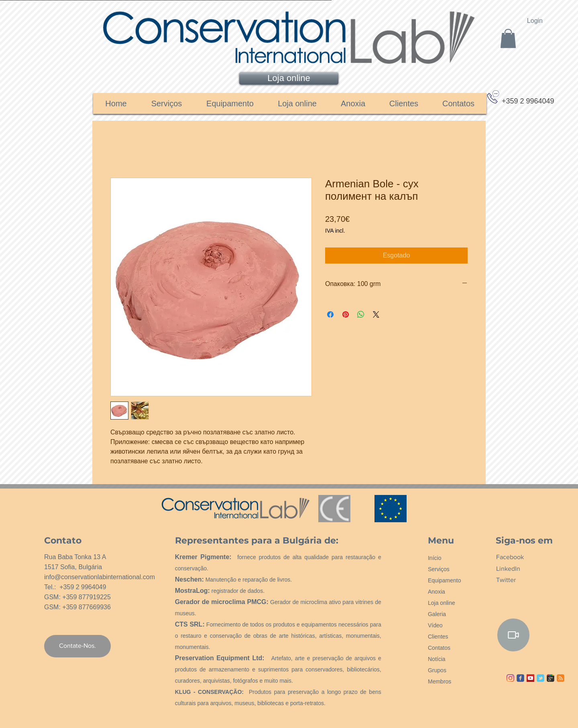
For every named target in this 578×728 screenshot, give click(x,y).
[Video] (513, 635)
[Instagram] (510, 678)
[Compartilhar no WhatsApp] (361, 314)
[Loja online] (289, 78)
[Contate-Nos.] (77, 646)
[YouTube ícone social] (530, 678)
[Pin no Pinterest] (346, 314)
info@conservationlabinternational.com (100, 577)
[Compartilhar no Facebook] (330, 314)
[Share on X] (376, 314)
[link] (508, 39)
